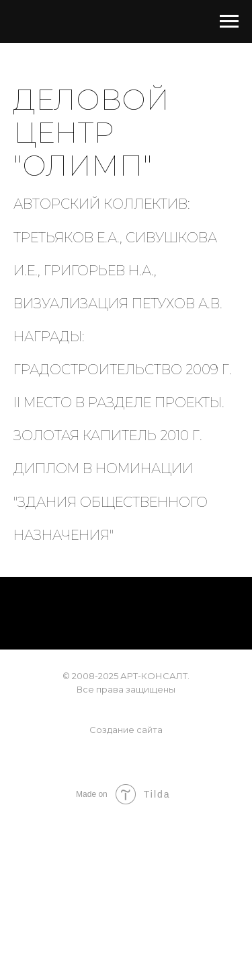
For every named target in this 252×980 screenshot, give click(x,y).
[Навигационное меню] (229, 22)
